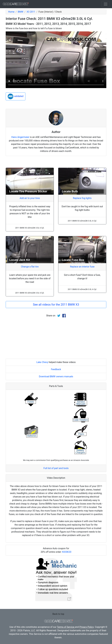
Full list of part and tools (56, 468)
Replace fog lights (82, 198)
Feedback (56, 369)
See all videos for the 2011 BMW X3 (56, 305)
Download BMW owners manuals (56, 376)
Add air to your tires (30, 198)
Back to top (58, 614)
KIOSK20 (67, 552)
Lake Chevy (42, 362)
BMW (21, 12)
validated (16, 96)
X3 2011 (31, 12)
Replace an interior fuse (82, 267)
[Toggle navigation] (106, 4)
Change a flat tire (30, 267)
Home (11, 12)
